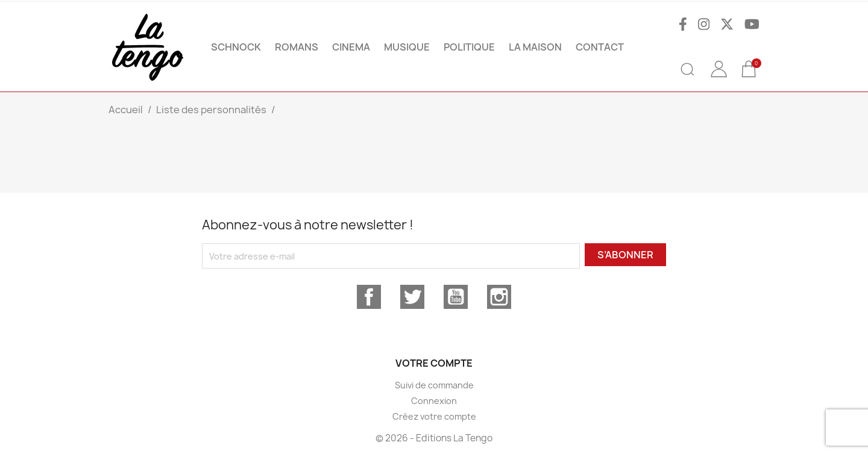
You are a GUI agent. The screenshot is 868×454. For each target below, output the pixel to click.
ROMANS (297, 47)
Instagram (499, 297)
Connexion (434, 401)
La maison (535, 47)
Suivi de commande (434, 385)
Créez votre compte (434, 416)
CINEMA (351, 47)
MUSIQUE (407, 47)
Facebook (369, 297)
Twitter (412, 297)
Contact (600, 47)
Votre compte (434, 363)
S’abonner (625, 255)
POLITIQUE (469, 47)
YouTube (456, 297)
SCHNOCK (236, 47)
